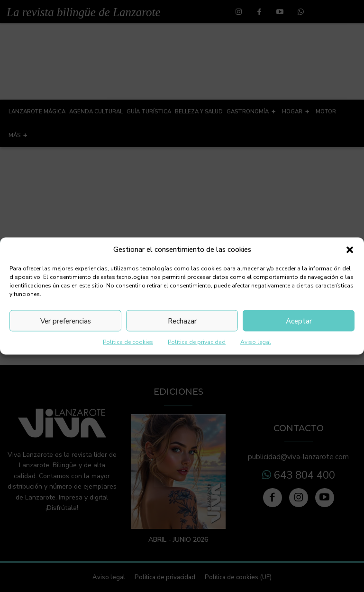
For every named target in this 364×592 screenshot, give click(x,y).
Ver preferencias (66, 321)
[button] (350, 250)
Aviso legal (256, 342)
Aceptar (299, 321)
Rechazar (182, 321)
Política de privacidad (197, 342)
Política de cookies (128, 342)
